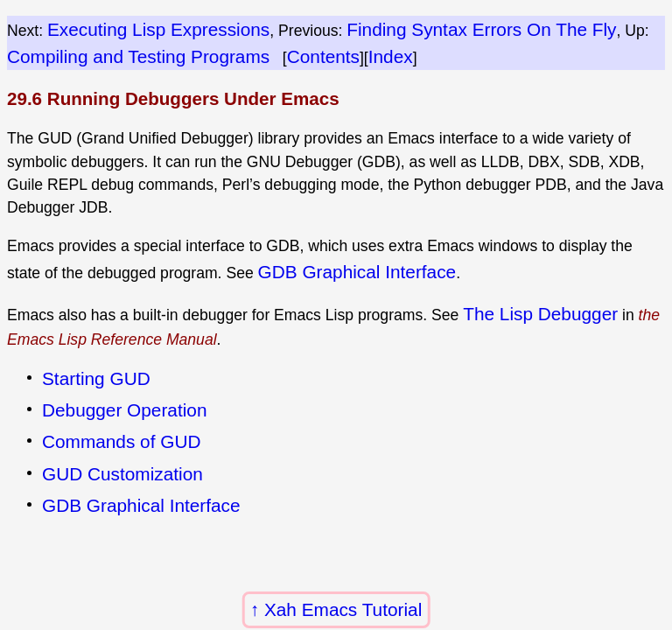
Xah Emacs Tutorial (343, 609)
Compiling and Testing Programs (138, 56)
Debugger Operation (124, 410)
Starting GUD (96, 378)
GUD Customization (122, 474)
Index (391, 56)
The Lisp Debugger (540, 314)
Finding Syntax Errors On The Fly (481, 29)
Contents (323, 56)
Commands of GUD (121, 441)
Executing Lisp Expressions (158, 29)
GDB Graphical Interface (357, 272)
